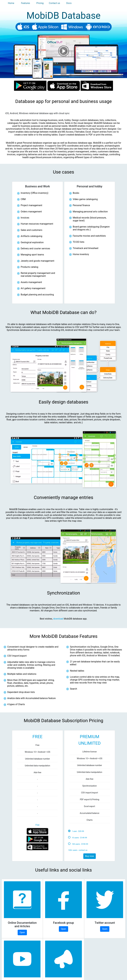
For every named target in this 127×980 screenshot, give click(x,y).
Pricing (40, 3)
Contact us (54, 3)
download (58, 619)
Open (22, 932)
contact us (83, 850)
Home (11, 3)
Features (25, 3)
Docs (69, 3)
